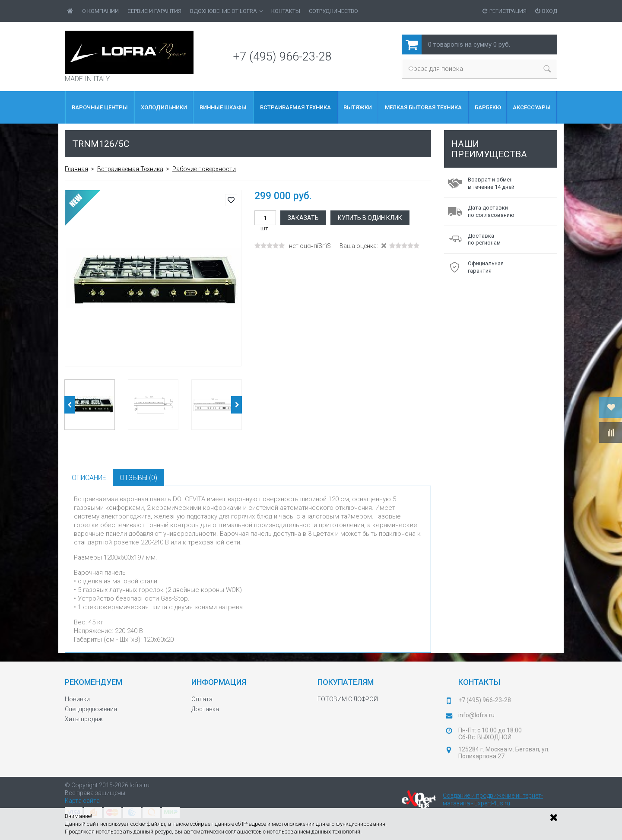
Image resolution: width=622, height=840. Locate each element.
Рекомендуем (94, 682)
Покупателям (346, 682)
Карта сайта (82, 801)
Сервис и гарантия (154, 11)
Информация (219, 682)
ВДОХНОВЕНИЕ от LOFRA (226, 11)
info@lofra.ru (476, 715)
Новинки (77, 699)
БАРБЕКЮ (488, 107)
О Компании (100, 11)
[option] (153, 278)
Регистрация (505, 11)
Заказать (303, 218)
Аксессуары (532, 107)
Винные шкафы (223, 107)
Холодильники (164, 107)
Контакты (286, 11)
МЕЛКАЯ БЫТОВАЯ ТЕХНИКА (423, 107)
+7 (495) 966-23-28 (282, 57)
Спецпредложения (91, 709)
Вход (546, 11)
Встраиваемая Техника (295, 107)
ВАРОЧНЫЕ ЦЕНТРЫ (100, 107)
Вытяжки (358, 107)
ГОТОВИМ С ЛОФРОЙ (348, 699)
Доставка (205, 709)
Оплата (202, 699)
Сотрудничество (333, 11)
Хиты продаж (84, 719)
